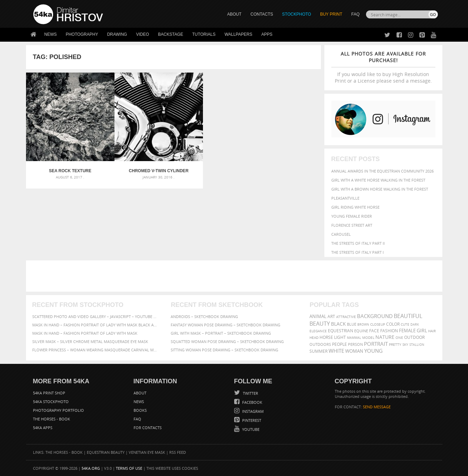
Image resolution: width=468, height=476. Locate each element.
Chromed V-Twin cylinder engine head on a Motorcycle (136, 156)
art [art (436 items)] (331, 316)
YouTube (250, 429)
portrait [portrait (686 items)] (376, 344)
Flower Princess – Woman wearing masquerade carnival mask (95, 350)
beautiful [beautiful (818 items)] (408, 316)
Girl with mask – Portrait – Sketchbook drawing (221, 333)
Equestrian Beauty (106, 452)
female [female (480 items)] (407, 331)
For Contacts (148, 428)
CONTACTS (262, 14)
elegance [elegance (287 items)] (318, 331)
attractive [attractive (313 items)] (346, 317)
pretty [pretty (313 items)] (395, 344)
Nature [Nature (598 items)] (385, 337)
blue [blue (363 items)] (352, 324)
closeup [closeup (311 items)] (378, 324)
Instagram (252, 411)
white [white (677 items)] (336, 351)
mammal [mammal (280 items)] (354, 338)
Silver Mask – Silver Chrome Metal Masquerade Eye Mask (90, 341)
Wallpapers (238, 34)
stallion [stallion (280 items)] (417, 345)
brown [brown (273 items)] (363, 324)
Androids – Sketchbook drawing (204, 316)
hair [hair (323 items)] (432, 331)
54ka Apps (43, 428)
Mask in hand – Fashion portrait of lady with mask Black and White (95, 325)
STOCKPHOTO (297, 14)
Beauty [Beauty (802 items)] (320, 324)
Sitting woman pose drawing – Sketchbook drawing (224, 350)
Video (142, 34)
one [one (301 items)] (399, 338)
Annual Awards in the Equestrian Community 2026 (382, 171)
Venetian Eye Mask (147, 452)
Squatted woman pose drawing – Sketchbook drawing (227, 341)
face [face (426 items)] (374, 331)
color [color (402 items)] (393, 324)
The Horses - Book (52, 419)
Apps (267, 34)
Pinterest (251, 420)
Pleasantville (345, 198)
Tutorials (204, 34)
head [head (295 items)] (314, 338)
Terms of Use (129, 468)
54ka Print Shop (49, 393)
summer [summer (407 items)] (318, 351)
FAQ (355, 14)
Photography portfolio (58, 410)
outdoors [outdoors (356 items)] (320, 344)
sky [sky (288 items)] (405, 345)
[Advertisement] (236, 276)
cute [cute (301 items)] (405, 324)
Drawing (117, 34)
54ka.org (91, 468)
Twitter (250, 393)
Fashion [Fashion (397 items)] (389, 331)
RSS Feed (178, 452)
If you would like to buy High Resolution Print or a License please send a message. (383, 67)
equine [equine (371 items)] (361, 331)
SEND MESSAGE (377, 407)
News (51, 34)
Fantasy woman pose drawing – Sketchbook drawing (226, 325)
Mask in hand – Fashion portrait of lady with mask (85, 333)
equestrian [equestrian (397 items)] (341, 331)
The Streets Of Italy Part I (358, 252)
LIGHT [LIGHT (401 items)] (340, 337)
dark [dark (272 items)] (415, 324)
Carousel (341, 234)
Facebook (252, 402)
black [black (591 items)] (338, 324)
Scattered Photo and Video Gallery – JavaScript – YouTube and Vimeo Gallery (95, 316)
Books (140, 410)
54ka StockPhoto (51, 402)
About (140, 393)
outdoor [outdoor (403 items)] (414, 337)
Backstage (171, 34)
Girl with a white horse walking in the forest (378, 180)
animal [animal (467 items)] (318, 316)
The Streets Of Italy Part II (358, 243)
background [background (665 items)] (375, 316)
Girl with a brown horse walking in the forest (380, 189)
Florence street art (352, 225)
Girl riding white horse (355, 207)
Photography (82, 34)
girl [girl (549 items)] (422, 331)
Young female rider (352, 216)
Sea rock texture (63, 156)
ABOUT (234, 14)
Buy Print (331, 14)
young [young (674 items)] (373, 351)
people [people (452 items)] (339, 344)
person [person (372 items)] (355, 344)
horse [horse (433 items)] (326, 337)
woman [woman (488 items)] (354, 351)
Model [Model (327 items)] (368, 337)
